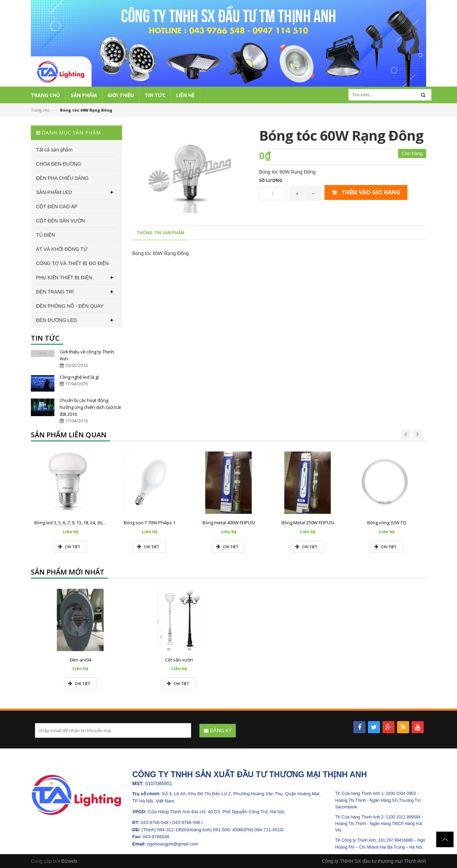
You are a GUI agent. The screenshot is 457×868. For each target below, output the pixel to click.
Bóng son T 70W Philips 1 (150, 523)
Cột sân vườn (179, 660)
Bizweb (69, 861)
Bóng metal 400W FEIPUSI (229, 523)
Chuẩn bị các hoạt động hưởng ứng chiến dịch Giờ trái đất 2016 (90, 407)
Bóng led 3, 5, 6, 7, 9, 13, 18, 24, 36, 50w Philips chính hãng (93, 523)
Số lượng (271, 180)
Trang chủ (40, 110)
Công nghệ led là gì (79, 377)
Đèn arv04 (80, 660)
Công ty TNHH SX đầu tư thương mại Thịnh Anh (374, 861)
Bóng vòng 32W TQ (387, 523)
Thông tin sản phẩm (161, 233)
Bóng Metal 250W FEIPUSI (308, 523)
